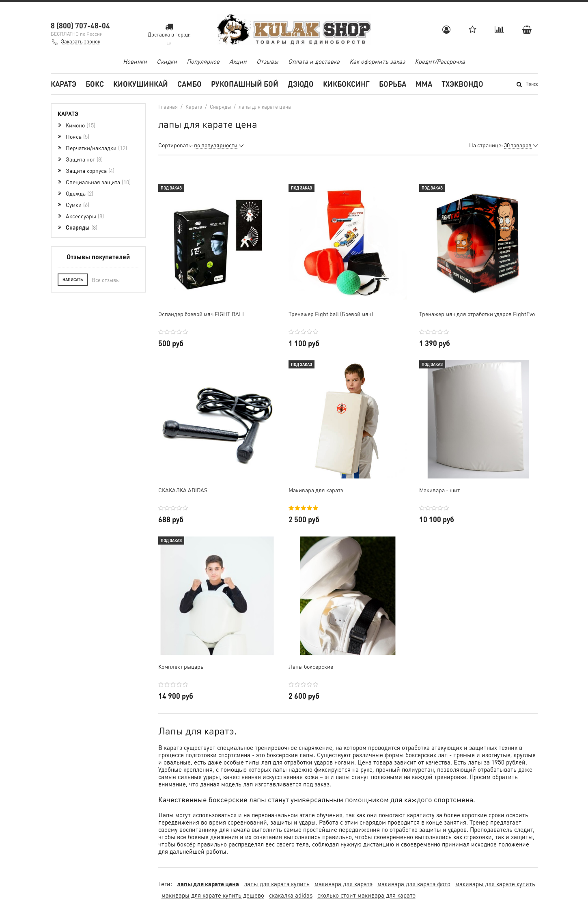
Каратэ (64, 84)
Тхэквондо (462, 84)
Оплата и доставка (314, 61)
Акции (238, 61)
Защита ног (84, 159)
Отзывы (267, 61)
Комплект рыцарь (181, 666)
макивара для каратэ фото (414, 884)
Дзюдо (301, 84)
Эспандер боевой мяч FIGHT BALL (202, 314)
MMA (424, 84)
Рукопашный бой (245, 84)
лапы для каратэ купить (277, 884)
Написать (73, 280)
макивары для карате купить (495, 884)
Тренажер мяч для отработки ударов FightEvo (477, 314)
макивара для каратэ (344, 884)
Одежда (80, 193)
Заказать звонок (81, 41)
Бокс (95, 84)
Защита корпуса (90, 170)
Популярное (203, 61)
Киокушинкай (141, 84)
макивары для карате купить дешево (213, 895)
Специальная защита (98, 182)
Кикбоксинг (346, 84)
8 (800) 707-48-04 (80, 25)
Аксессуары (85, 216)
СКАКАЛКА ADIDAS (183, 490)
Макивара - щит (439, 490)
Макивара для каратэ (316, 490)
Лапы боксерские (311, 666)
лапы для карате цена (208, 884)
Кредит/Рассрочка (440, 61)
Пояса (78, 136)
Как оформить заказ (377, 61)
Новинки (135, 61)
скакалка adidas (291, 895)
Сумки (78, 205)
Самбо (190, 84)
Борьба (393, 84)
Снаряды (82, 227)
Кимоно (81, 125)
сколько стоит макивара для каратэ (366, 895)
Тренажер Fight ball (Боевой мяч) (331, 314)
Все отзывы (106, 280)
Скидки (167, 61)
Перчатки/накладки (96, 148)
